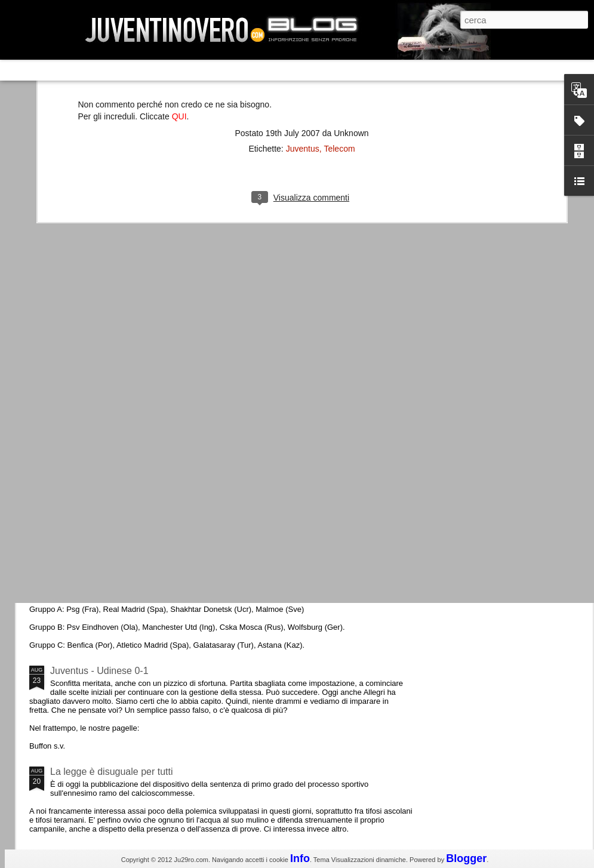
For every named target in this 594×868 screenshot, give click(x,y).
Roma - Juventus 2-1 (95, 518)
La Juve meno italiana (97, 453)
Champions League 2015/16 (110, 570)
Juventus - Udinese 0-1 (99, 671)
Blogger (466, 858)
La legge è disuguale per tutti (111, 772)
